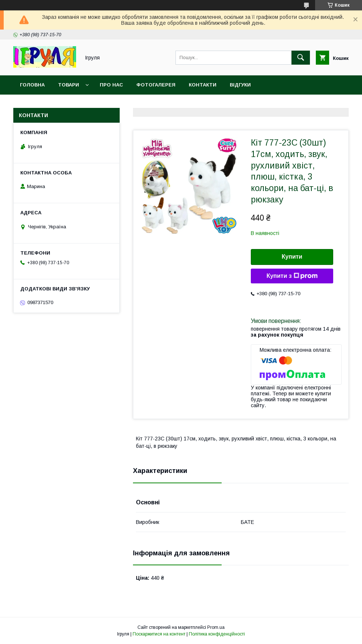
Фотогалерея (156, 85)
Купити (292, 257)
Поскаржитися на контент (159, 634)
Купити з (292, 276)
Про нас (111, 85)
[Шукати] (301, 58)
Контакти (203, 85)
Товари (69, 85)
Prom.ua (216, 627)
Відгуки (240, 85)
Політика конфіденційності (217, 634)
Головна (32, 85)
